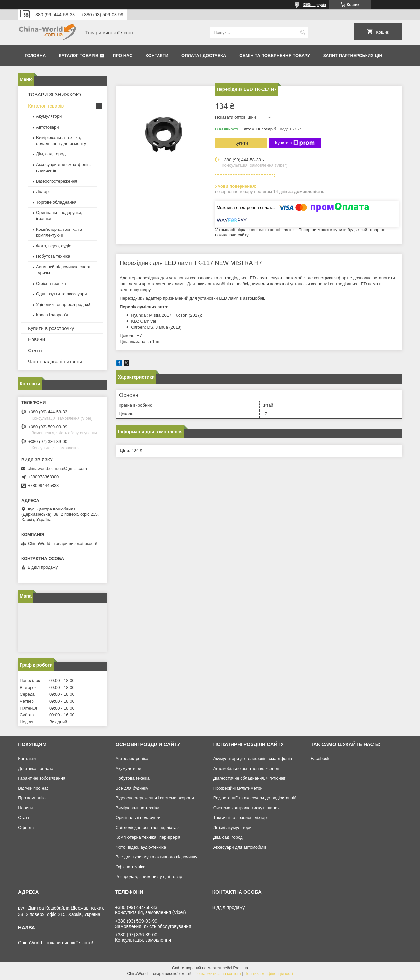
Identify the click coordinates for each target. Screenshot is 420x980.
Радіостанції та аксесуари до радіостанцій (255, 798)
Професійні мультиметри (238, 788)
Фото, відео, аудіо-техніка (141, 847)
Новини (36, 339)
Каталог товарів (79, 56)
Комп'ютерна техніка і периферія (148, 837)
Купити (241, 143)
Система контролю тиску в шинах (246, 808)
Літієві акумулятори (232, 827)
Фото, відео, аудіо (54, 246)
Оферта (26, 827)
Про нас (123, 56)
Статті (35, 350)
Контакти (157, 56)
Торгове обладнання (56, 202)
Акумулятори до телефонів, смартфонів (253, 759)
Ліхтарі (43, 192)
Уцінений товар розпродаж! (63, 304)
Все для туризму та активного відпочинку (156, 857)
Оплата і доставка (204, 56)
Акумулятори (49, 116)
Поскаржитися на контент (218, 974)
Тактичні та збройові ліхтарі (241, 818)
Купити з (295, 143)
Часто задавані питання (55, 361)
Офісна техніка (51, 283)
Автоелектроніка (132, 759)
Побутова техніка (53, 256)
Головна (35, 56)
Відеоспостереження (57, 181)
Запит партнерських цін (353, 56)
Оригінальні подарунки (138, 818)
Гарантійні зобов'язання (42, 778)
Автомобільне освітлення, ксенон (246, 768)
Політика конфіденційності (269, 974)
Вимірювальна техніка (137, 808)
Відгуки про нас (33, 788)
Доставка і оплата (36, 768)
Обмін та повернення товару (274, 56)
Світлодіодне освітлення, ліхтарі (147, 827)
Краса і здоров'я (52, 315)
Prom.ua (241, 968)
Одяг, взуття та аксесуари (61, 294)
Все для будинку (132, 788)
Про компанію (32, 798)
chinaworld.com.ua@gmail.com (57, 468)
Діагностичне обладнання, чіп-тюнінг (250, 778)
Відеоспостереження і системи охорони (155, 798)
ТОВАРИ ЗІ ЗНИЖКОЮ (54, 95)
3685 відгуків (314, 5)
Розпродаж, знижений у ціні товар (149, 877)
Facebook (320, 759)
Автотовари (48, 127)
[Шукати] (303, 33)
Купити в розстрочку (51, 328)
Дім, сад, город (51, 154)
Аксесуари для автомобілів (240, 847)
